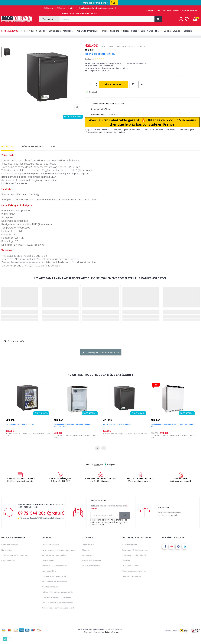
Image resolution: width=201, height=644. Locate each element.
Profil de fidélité (8, 566)
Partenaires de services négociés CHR (58, 613)
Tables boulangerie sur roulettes (126, 135)
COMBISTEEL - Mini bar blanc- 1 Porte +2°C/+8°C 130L (173, 430)
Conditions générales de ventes (136, 555)
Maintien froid (148, 135)
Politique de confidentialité (134, 560)
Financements (48, 566)
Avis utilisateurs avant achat (54, 560)
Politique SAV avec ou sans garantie (57, 597)
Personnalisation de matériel (54, 587)
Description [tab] (8, 152)
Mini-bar (90, 55)
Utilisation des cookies (132, 571)
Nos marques (88, 560)
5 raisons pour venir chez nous (14, 560)
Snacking (108, 137)
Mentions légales (129, 550)
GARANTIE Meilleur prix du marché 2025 (80, 13)
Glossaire (86, 555)
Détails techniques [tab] (33, 152)
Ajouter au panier (114, 89)
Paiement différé (49, 576)
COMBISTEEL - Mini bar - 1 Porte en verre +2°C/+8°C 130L (73, 430)
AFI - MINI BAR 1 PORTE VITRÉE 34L (20, 429)
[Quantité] (90, 89)
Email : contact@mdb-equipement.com (96, 8)
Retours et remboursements (134, 576)
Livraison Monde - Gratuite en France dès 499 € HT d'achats (171, 11)
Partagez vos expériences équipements (59, 555)
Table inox (96, 135)
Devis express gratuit (91, 571)
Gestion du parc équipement (54, 571)
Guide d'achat (88, 550)
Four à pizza (120, 137)
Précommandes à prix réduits (54, 581)
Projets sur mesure (50, 592)
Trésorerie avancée (50, 550)
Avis (53, 152)
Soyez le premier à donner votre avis (101, 358)
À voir (114, 3)
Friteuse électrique (94, 137)
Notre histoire (7, 555)
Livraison (126, 566)
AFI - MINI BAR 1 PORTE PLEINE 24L (117, 429)
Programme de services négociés (56, 602)
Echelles (106, 135)
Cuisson (160, 135)
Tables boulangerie (186, 135)
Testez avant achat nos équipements (58, 608)
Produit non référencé (92, 566)
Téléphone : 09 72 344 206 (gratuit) (58, 8)
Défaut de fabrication (131, 581)
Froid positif (170, 135)
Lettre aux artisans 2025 (12, 550)
